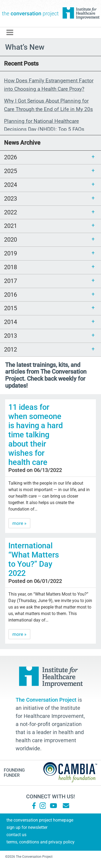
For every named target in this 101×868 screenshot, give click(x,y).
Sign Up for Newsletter (27, 827)
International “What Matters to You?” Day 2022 (34, 559)
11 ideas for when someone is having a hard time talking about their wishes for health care (36, 435)
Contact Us (16, 835)
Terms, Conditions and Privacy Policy (41, 842)
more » (19, 523)
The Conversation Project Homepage (40, 820)
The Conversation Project (30, 13)
